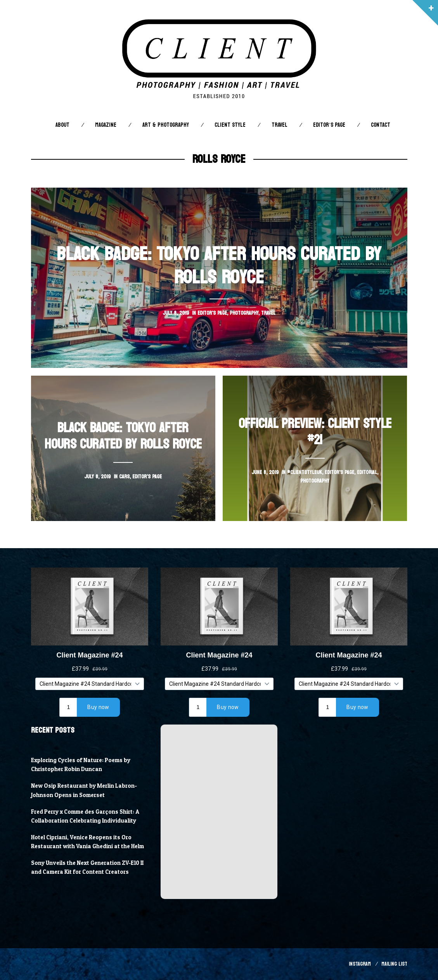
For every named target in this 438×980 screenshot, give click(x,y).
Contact (381, 125)
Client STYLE (230, 125)
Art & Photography (166, 125)
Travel (280, 125)
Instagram (360, 964)
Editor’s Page (329, 125)
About (62, 125)
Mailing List (394, 964)
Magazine (106, 125)
